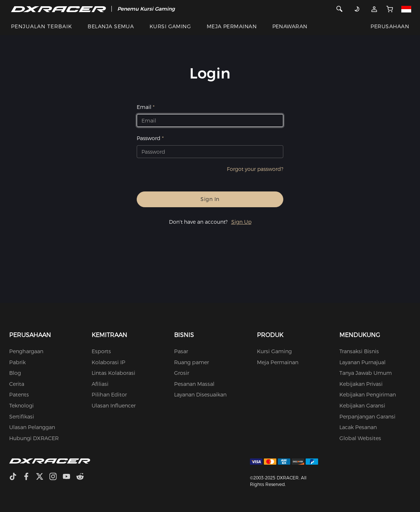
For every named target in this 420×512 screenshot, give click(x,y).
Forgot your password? (255, 169)
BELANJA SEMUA (111, 26)
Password (149, 138)
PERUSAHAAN (390, 26)
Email (144, 107)
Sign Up (241, 222)
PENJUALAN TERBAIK (42, 26)
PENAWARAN (290, 26)
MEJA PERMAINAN (232, 26)
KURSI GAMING (170, 26)
